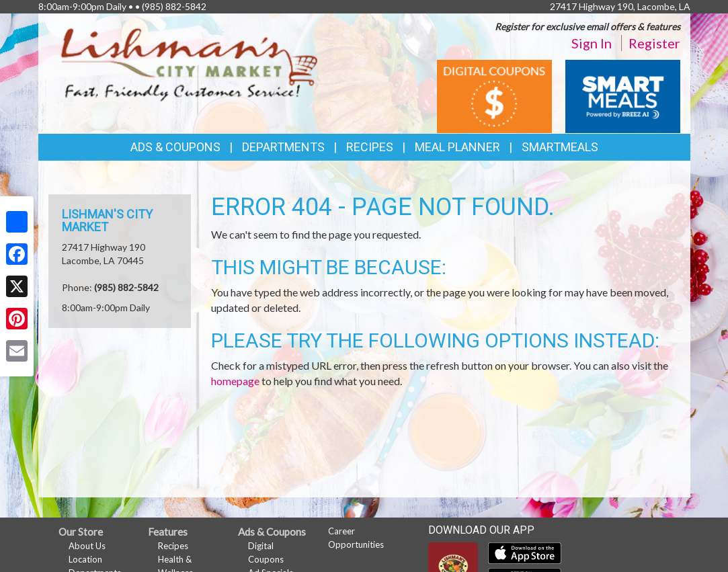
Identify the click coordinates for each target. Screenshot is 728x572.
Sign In (592, 43)
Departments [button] (283, 147)
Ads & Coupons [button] (175, 147)
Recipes (370, 147)
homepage (235, 381)
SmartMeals (560, 147)
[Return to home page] (190, 64)
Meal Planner (457, 147)
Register (654, 43)
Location (85, 559)
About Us (87, 546)
